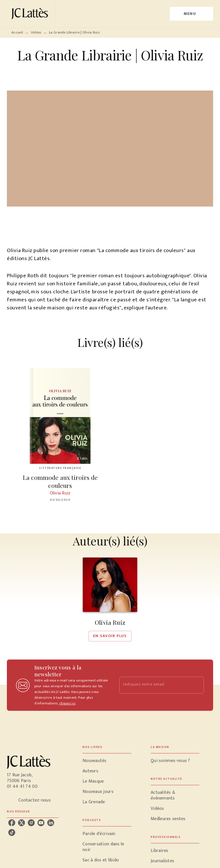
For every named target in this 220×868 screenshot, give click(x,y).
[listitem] (12, 823)
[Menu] (191, 14)
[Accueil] (31, 14)
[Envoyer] (197, 685)
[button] (110, 599)
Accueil (17, 32)
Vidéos (36, 32)
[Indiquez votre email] (154, 685)
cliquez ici (67, 703)
